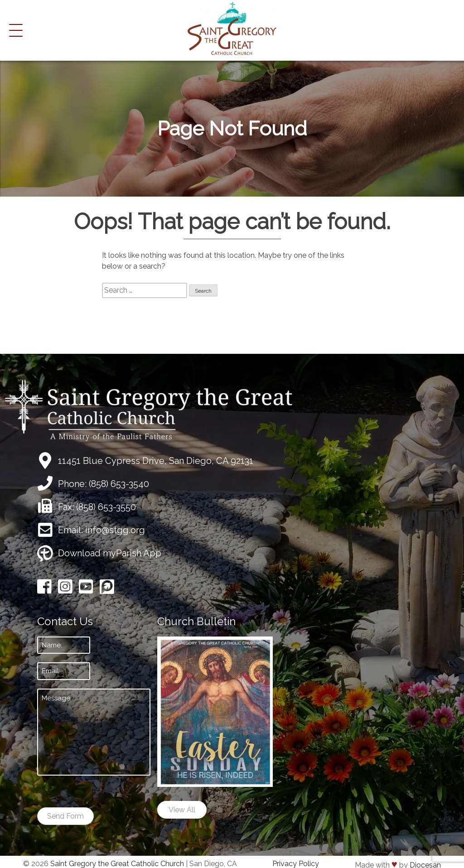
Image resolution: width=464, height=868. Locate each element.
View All (182, 810)
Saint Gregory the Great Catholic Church (117, 864)
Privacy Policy (296, 864)
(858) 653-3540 (119, 484)
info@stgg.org (115, 530)
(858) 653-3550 (106, 507)
